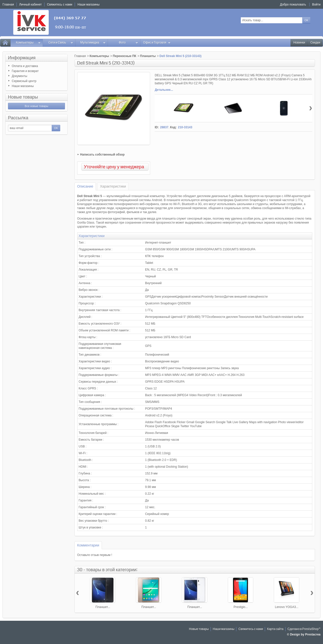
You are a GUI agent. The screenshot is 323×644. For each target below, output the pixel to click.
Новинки (299, 43)
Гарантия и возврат (25, 71)
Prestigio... (241, 607)
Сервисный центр (24, 81)
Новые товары (23, 97)
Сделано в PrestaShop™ (304, 629)
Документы (19, 76)
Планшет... (103, 607)
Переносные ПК (125, 56)
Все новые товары (36, 106)
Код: (173, 127)
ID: (157, 127)
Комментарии (88, 545)
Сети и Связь (61, 43)
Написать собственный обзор (102, 155)
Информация (22, 58)
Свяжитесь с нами (251, 629)
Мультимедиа (93, 43)
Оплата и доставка (25, 66)
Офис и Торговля (157, 43)
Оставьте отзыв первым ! (95, 555)
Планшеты (148, 56)
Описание (85, 186)
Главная (80, 56)
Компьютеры (28, 43)
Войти (316, 5)
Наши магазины (23, 86)
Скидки (315, 43)
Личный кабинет (30, 5)
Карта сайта (275, 629)
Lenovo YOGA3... (287, 607)
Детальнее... (164, 90)
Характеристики (113, 186)
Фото (129, 43)
